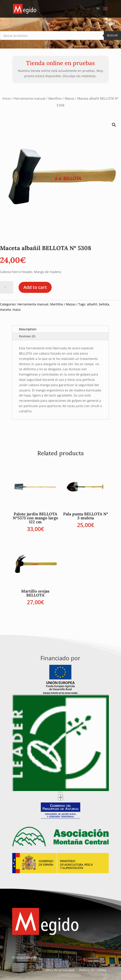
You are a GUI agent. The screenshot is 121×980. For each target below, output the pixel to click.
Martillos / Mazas (61, 98)
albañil (92, 304)
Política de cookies (93, 970)
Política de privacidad (59, 970)
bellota (104, 304)
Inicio (7, 98)
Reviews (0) (27, 336)
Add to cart (35, 287)
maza (17, 310)
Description (28, 329)
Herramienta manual (29, 98)
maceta (5, 310)
